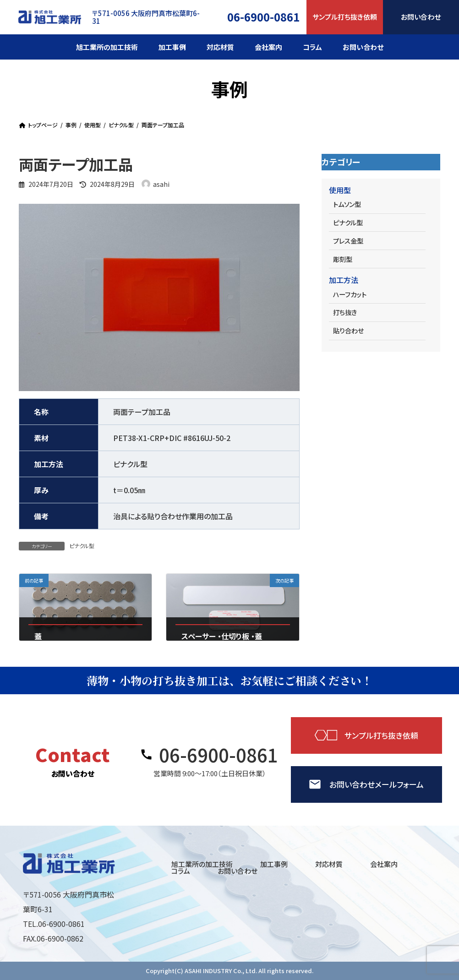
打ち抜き (344, 312)
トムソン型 (347, 204)
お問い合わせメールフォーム (377, 784)
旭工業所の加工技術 (202, 864)
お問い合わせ (238, 871)
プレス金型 (348, 241)
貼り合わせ (348, 330)
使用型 (340, 190)
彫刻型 (342, 259)
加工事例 (274, 864)
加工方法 (344, 280)
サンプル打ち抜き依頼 (345, 17)
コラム (181, 871)
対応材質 (329, 864)
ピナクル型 (82, 546)
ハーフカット (349, 294)
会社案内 (384, 864)
